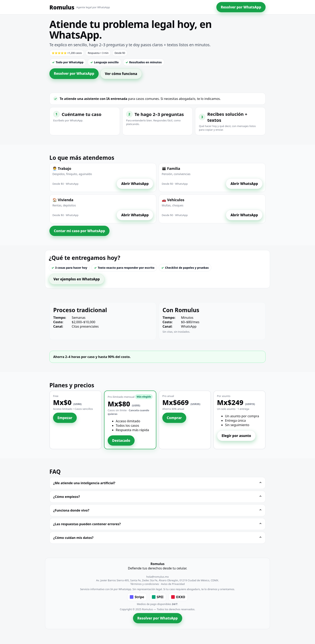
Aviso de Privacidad (173, 584)
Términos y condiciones (145, 584)
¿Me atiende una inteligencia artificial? (157, 483)
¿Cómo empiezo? (157, 497)
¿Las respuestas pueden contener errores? (157, 524)
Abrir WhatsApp (135, 184)
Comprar (174, 418)
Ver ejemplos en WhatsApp (77, 279)
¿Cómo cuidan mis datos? (157, 538)
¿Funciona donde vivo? (157, 510)
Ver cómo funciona (121, 74)
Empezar (65, 418)
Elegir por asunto (236, 436)
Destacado (121, 440)
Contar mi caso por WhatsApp (79, 231)
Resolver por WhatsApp (241, 7)
